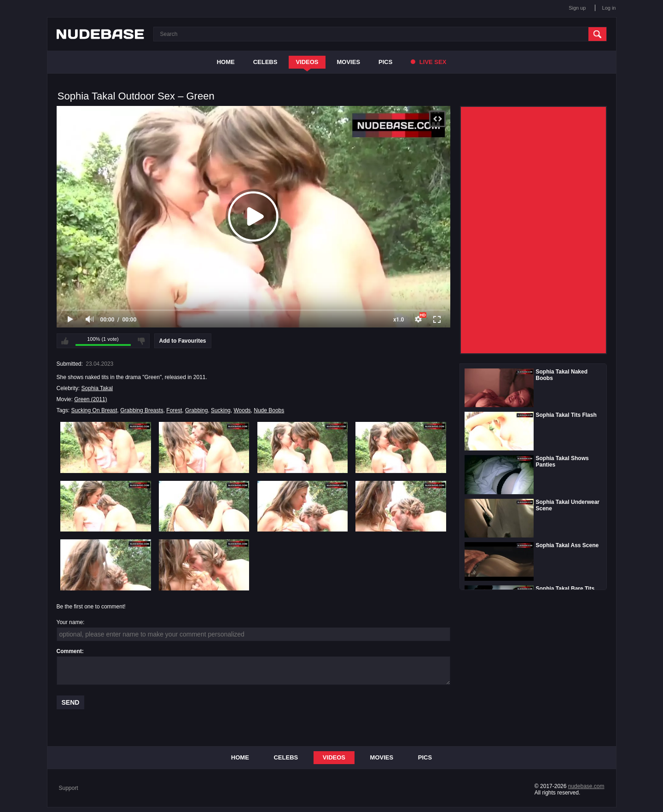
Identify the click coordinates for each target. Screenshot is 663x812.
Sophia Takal (97, 388)
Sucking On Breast (94, 410)
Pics (385, 62)
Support (69, 788)
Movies (349, 62)
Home (226, 62)
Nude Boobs (269, 410)
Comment (69, 651)
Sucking (221, 410)
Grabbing (196, 410)
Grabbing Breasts (142, 410)
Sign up (577, 8)
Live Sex (428, 62)
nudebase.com (586, 786)
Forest (174, 410)
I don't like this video (141, 341)
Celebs (265, 62)
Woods (242, 410)
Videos (307, 62)
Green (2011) (90, 399)
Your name (70, 622)
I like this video (65, 341)
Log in (609, 8)
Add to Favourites (183, 341)
